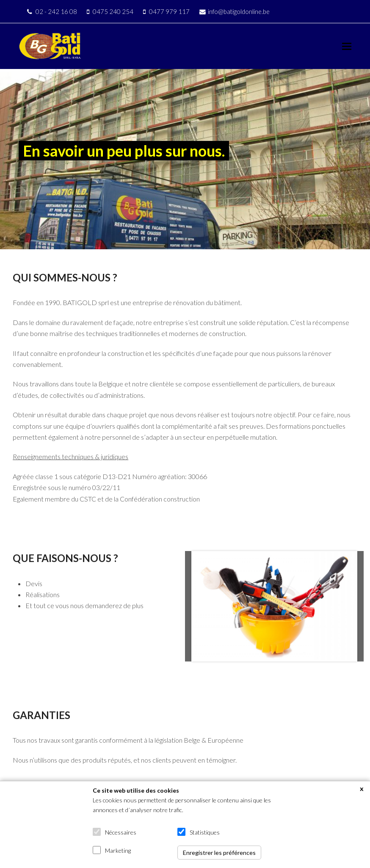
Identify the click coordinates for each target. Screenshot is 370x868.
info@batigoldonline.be (239, 11)
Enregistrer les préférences (219, 853)
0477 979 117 (169, 11)
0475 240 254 (113, 11)
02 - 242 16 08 (56, 11)
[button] (347, 46)
